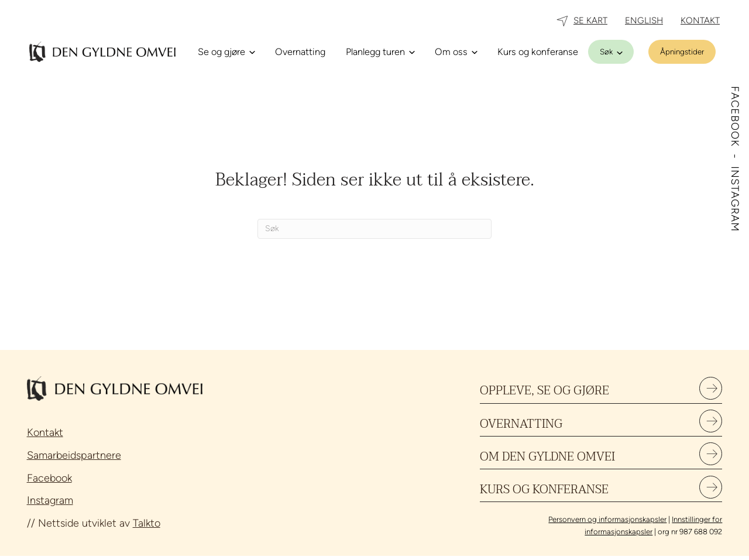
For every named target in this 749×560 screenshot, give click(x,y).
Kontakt (45, 432)
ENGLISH (644, 20)
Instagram (50, 500)
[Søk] (611, 52)
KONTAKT (700, 20)
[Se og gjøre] (226, 52)
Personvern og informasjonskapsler (607, 523)
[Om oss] (456, 52)
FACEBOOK (735, 118)
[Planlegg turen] (380, 52)
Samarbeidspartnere (74, 455)
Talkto (147, 523)
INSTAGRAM (735, 199)
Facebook (49, 478)
